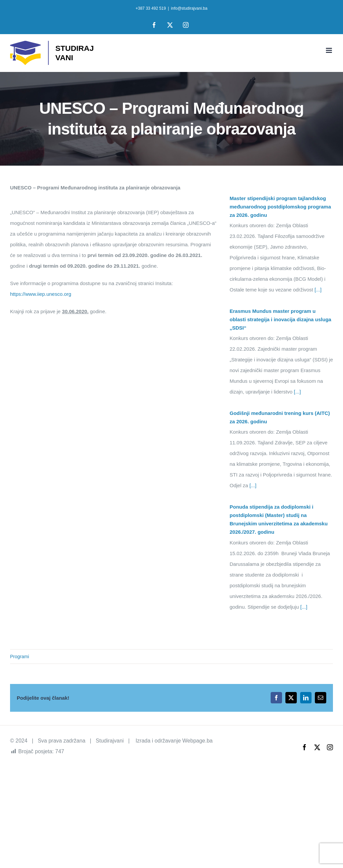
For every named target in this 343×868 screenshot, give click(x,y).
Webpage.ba (197, 741)
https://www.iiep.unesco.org (41, 294)
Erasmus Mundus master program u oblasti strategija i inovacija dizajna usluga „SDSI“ (281, 319)
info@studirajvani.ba (189, 8)
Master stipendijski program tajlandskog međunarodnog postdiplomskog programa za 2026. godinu (281, 207)
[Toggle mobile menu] (329, 50)
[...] (317, 290)
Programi (20, 657)
